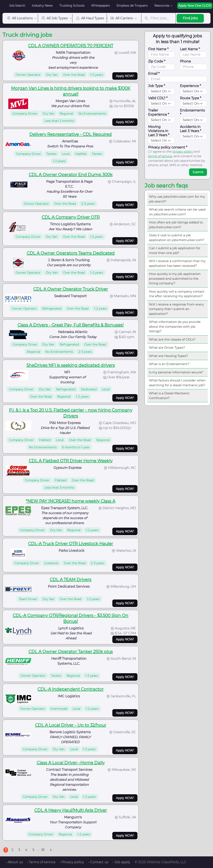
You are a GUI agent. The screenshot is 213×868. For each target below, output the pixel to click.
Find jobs (190, 18)
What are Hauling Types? (168, 356)
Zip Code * (157, 61)
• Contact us (98, 862)
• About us (14, 862)
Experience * (190, 86)
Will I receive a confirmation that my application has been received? (177, 263)
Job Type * (157, 86)
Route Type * (191, 98)
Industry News (42, 6)
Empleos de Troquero (132, 6)
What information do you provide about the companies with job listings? (175, 326)
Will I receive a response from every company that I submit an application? (176, 309)
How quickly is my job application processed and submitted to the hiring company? (175, 278)
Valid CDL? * (158, 98)
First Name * (158, 49)
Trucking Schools (72, 6)
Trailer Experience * (159, 112)
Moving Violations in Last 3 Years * (159, 131)
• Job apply (121, 862)
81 (43, 850)
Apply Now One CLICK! (195, 6)
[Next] (51, 850)
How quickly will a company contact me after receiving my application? (177, 294)
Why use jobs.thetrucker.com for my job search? (177, 199)
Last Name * (190, 49)
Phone (185, 61)
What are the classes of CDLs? (172, 339)
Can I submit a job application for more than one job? (175, 250)
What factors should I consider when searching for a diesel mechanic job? (177, 383)
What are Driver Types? (167, 348)
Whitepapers (100, 6)
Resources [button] (162, 6)
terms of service (160, 156)
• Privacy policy (72, 862)
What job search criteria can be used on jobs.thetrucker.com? (177, 212)
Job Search (17, 6)
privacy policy (183, 152)
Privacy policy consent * (168, 147)
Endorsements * (192, 112)
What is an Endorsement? (169, 364)
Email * (154, 74)
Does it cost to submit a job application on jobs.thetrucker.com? (177, 238)
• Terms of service (41, 862)
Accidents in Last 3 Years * (191, 129)
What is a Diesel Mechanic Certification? (169, 396)
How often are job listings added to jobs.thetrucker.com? (176, 225)
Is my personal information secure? (176, 372)
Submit (198, 172)
